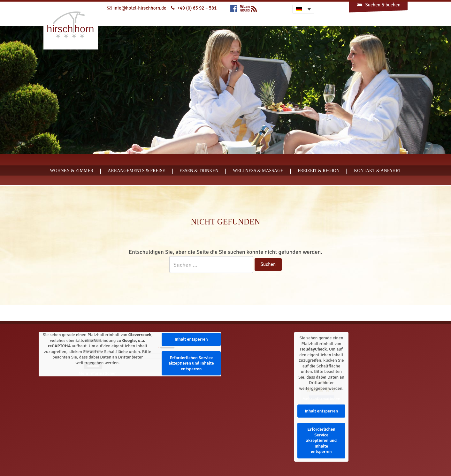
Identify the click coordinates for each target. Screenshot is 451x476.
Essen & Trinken (199, 171)
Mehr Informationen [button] (98, 373)
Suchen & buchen (378, 5)
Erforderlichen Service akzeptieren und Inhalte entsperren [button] (191, 363)
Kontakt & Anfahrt (378, 171)
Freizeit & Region (319, 171)
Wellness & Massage (258, 171)
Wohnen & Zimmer (72, 171)
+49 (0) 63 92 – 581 (197, 8)
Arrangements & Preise (136, 171)
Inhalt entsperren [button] (191, 339)
